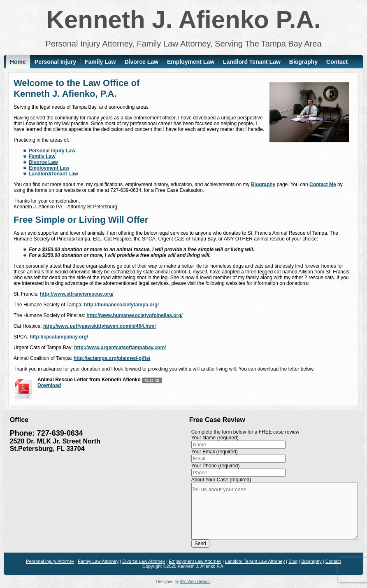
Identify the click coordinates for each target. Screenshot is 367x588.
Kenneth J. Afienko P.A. (184, 20)
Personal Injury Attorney (50, 561)
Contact (337, 62)
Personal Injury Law (52, 151)
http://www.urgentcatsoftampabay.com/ (120, 348)
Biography (303, 62)
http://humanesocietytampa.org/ (121, 305)
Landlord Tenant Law (252, 62)
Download (49, 385)
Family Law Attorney (98, 561)
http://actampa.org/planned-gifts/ (112, 358)
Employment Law (191, 62)
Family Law (100, 62)
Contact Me (323, 184)
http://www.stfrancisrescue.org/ (77, 294)
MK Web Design (195, 582)
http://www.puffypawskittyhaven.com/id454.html (100, 326)
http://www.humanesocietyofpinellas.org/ (135, 315)
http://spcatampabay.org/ (59, 337)
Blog (293, 561)
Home (18, 62)
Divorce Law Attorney (144, 561)
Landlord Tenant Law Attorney (255, 561)
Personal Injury (55, 62)
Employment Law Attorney (195, 561)
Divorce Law (141, 62)
